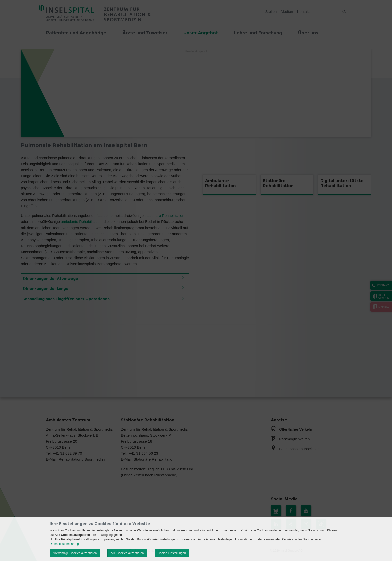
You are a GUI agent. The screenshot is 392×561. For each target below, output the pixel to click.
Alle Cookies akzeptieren (127, 553)
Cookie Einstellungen (172, 553)
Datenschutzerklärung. (65, 544)
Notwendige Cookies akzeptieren (75, 553)
